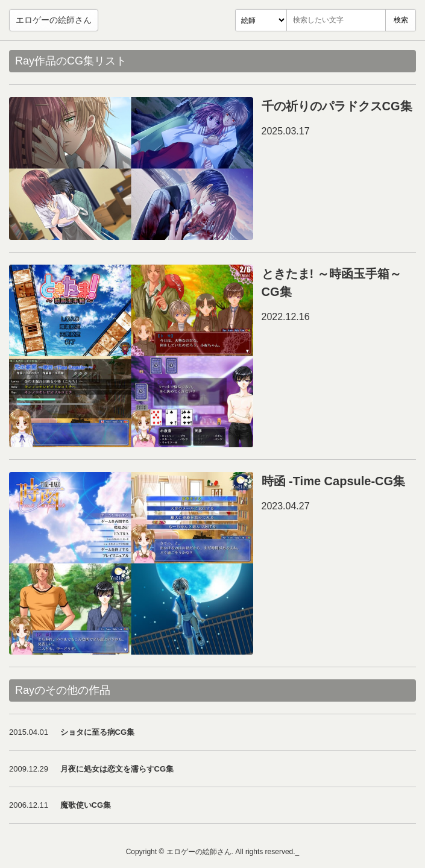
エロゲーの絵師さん (54, 20)
